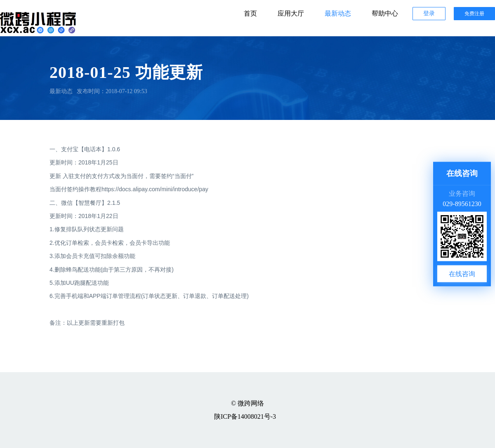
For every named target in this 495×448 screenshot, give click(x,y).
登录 (429, 13)
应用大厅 (291, 13)
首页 (250, 13)
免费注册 (474, 14)
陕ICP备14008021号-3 (245, 416)
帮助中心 (385, 13)
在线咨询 (462, 273)
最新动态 (338, 13)
